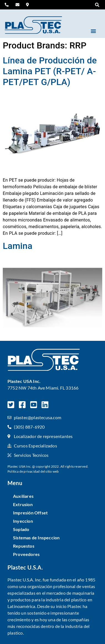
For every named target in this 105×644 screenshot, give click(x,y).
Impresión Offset (30, 513)
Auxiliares (23, 496)
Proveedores (26, 554)
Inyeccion (23, 521)
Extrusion (23, 504)
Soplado (21, 529)
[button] (97, 5)
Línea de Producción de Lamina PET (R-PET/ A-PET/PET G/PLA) (50, 71)
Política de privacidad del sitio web (33, 471)
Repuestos (24, 546)
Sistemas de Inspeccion (36, 538)
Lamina (18, 246)
